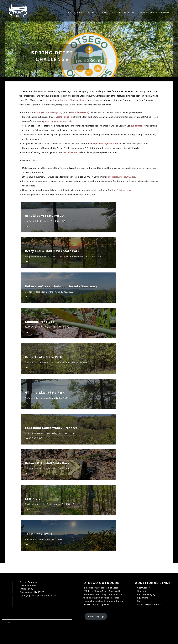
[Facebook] (10, 588)
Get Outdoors (144, 588)
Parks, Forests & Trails (83, 13)
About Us (108, 13)
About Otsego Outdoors (149, 604)
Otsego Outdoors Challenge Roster (69, 100)
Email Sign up (96, 616)
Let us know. (125, 190)
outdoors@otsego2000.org (122, 177)
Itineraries (142, 591)
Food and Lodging (146, 594)
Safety (140, 601)
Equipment (143, 598)
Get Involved (146, 13)
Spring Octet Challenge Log (49, 112)
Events (165, 13)
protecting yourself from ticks (58, 121)
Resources (124, 13)
